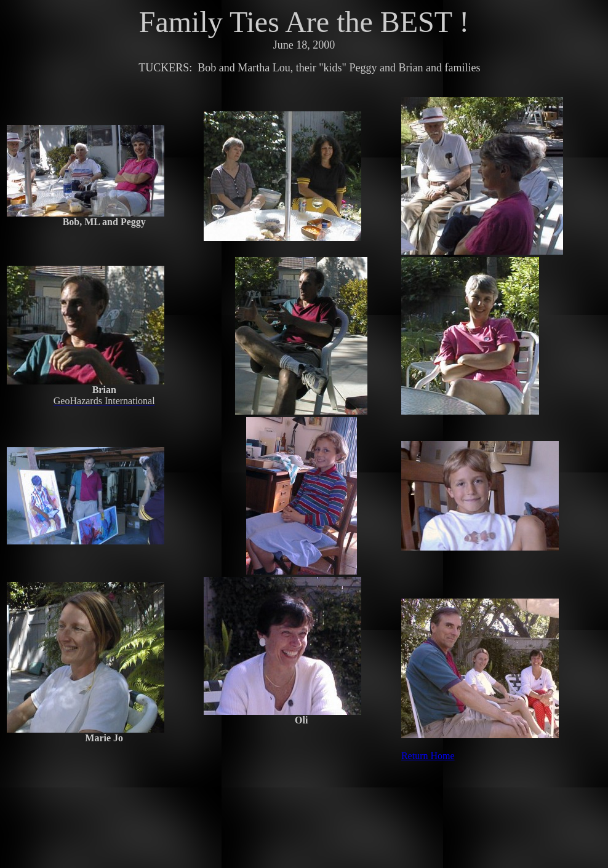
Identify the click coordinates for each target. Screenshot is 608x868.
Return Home (428, 756)
